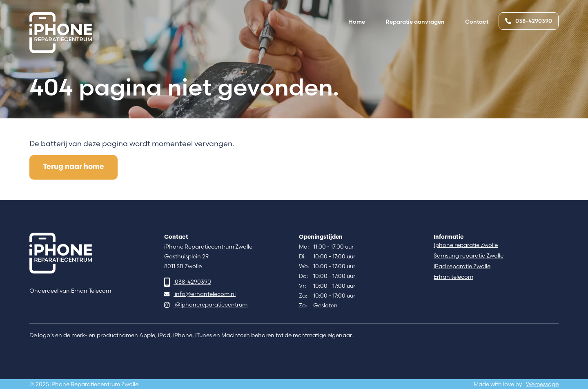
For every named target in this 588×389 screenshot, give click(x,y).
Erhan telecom (453, 277)
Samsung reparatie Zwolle (469, 256)
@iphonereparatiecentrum (206, 305)
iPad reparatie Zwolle (462, 266)
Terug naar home (73, 167)
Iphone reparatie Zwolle (466, 245)
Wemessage (542, 384)
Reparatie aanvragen (415, 22)
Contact (477, 22)
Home (357, 22)
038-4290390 (529, 21)
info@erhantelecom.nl (200, 294)
